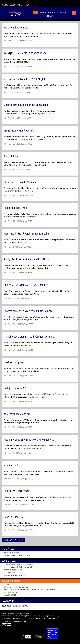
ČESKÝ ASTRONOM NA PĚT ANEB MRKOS (26, 285)
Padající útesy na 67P (15, 388)
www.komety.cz (14, 613)
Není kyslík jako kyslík (16, 208)
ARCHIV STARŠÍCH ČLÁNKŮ (14, 540)
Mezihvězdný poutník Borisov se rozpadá (26, 105)
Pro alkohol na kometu (16, 28)
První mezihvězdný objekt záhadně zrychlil (27, 234)
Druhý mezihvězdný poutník (19, 131)
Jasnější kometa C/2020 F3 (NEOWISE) (25, 53)
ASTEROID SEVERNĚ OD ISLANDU (16, 587)
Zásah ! (6, 584)
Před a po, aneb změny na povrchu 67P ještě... (29, 440)
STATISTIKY (63, 13)
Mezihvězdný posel (14, 362)
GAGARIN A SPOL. (10, 595)
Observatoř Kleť (26, 618)
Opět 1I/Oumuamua (10, 592)
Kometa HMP (11, 465)
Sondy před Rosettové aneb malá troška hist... (29, 259)
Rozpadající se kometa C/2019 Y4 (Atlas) (26, 79)
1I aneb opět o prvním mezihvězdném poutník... (30, 337)
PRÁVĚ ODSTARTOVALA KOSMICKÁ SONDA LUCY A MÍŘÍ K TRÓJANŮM (29, 590)
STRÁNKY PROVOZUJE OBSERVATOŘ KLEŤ (15, 5)
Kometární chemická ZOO (17, 414)
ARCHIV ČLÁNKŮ (45, 13)
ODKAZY (50, 16)
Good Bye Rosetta (13, 517)
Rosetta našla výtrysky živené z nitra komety (28, 311)
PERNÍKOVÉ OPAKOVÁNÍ (16, 491)
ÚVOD (35, 13)
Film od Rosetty (12, 156)
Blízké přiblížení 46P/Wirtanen (20, 182)
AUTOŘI (55, 13)
